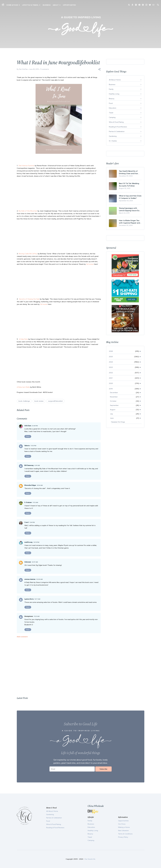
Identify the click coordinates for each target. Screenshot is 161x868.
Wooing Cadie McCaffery (28, 254)
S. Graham (28, 502)
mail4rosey (29, 542)
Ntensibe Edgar (30, 485)
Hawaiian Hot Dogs (118, 422)
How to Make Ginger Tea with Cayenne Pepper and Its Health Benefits (129, 222)
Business (47, 5)
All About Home (115, 80)
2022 (111, 373)
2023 (111, 367)
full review (90, 264)
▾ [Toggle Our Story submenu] (60, 5)
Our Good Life (90, 859)
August (113, 410)
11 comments (45, 69)
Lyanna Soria (29, 599)
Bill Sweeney (29, 465)
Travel (111, 113)
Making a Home (124, 827)
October (113, 401)
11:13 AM (35, 502)
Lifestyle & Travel (30, 5)
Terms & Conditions (125, 834)
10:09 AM (39, 579)
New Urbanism (123, 831)
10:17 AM (37, 599)
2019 (111, 389)
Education (113, 108)
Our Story (122, 824)
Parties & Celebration (117, 131)
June (112, 418)
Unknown (28, 562)
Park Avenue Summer (26, 166)
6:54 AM (40, 485)
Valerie (27, 446)
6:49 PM (35, 426)
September (114, 405)
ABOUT (56, 5)
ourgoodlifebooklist (55, 401)
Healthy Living (114, 94)
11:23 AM (37, 616)
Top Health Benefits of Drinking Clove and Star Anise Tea (128, 172)
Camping (112, 117)
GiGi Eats (28, 426)
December (114, 393)
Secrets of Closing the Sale (29, 299)
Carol (26, 522)
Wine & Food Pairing (116, 122)
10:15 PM (36, 542)
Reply (28, 436)
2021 (111, 378)
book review (39, 401)
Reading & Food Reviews (118, 127)
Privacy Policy (123, 837)
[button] (99, 69)
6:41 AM (37, 465)
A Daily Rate (23, 339)
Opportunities (69, 5)
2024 (111, 362)
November (114, 397)
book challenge (24, 401)
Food (111, 103)
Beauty (112, 99)
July (111, 414)
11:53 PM (33, 446)
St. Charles (113, 141)
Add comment (22, 637)
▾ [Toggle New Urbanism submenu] (40, 5)
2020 (111, 383)
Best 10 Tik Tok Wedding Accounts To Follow (129, 185)
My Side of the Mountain (28, 211)
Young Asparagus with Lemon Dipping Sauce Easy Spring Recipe (130, 209)
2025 (111, 357)
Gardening (113, 136)
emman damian (30, 579)
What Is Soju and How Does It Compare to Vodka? (130, 197)
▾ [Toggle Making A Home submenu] (19, 5)
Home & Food (12, 5)
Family (111, 89)
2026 (111, 351)
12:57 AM (35, 562)
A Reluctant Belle (23, 387)
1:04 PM (32, 522)
